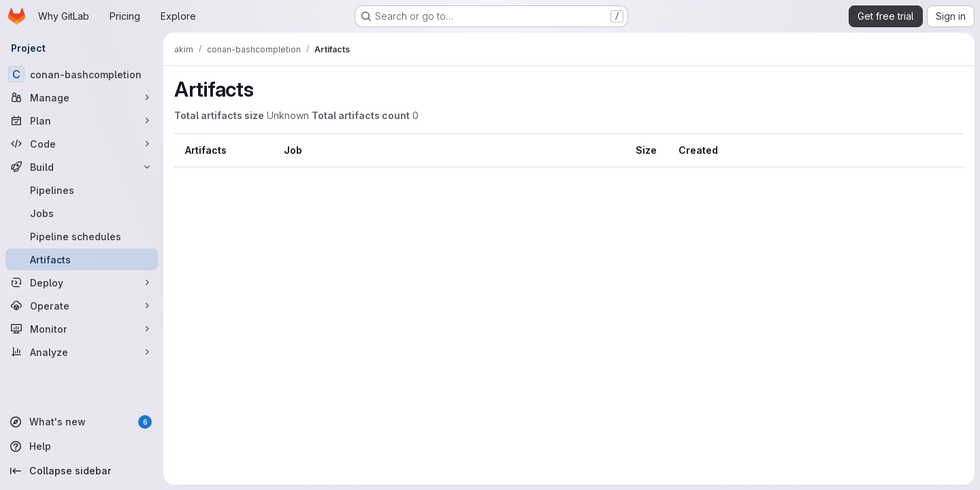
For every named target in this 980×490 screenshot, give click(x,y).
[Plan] (82, 120)
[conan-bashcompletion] (82, 74)
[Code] (82, 144)
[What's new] (82, 422)
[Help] (82, 446)
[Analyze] (82, 352)
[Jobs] (82, 213)
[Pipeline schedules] (82, 236)
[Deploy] (82, 282)
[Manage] (82, 97)
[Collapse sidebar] (82, 471)
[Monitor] (82, 329)
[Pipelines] (82, 190)
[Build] (82, 167)
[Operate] (82, 306)
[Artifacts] (82, 259)
